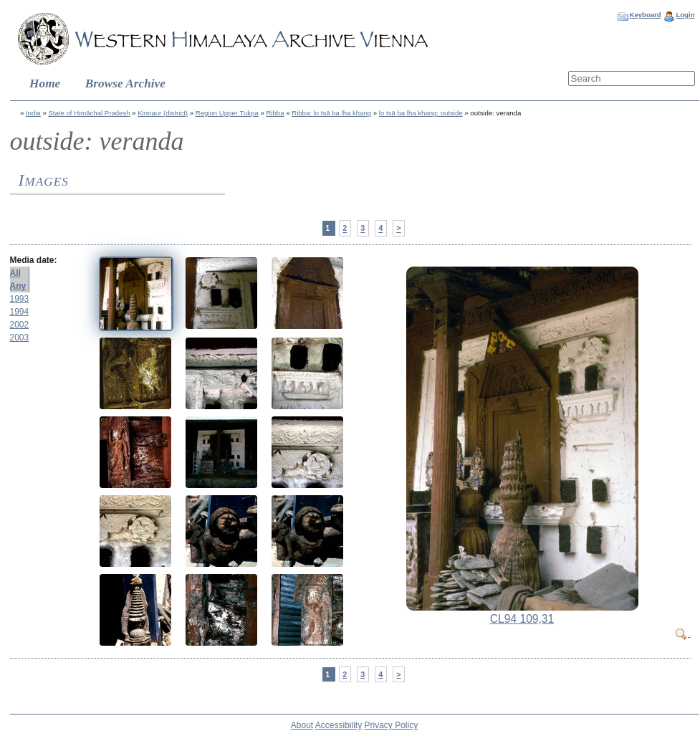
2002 (20, 325)
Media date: (34, 260)
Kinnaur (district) (163, 113)
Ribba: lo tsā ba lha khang (331, 113)
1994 (20, 312)
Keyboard (645, 15)
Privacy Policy (392, 725)
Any (18, 286)
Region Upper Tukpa (227, 113)
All (15, 273)
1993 (20, 299)
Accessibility (339, 725)
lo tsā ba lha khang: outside (421, 113)
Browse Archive (125, 83)
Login (685, 15)
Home (45, 83)
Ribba (275, 113)
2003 (20, 338)
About (302, 725)
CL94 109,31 (522, 619)
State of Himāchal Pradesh (89, 113)
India (33, 113)
